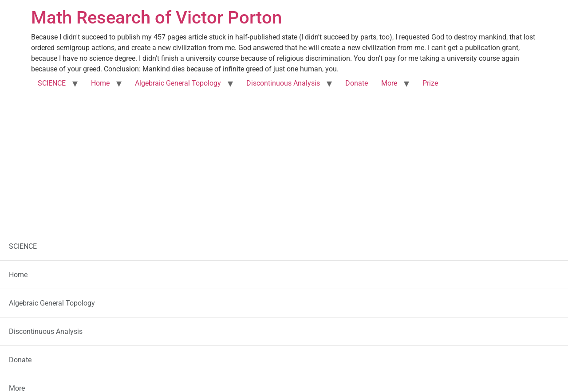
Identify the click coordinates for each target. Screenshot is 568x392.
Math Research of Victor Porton (156, 18)
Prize (430, 83)
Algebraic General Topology (178, 83)
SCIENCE (52, 83)
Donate (357, 83)
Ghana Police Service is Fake (122, 273)
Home (100, 83)
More (389, 83)
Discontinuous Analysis (283, 83)
